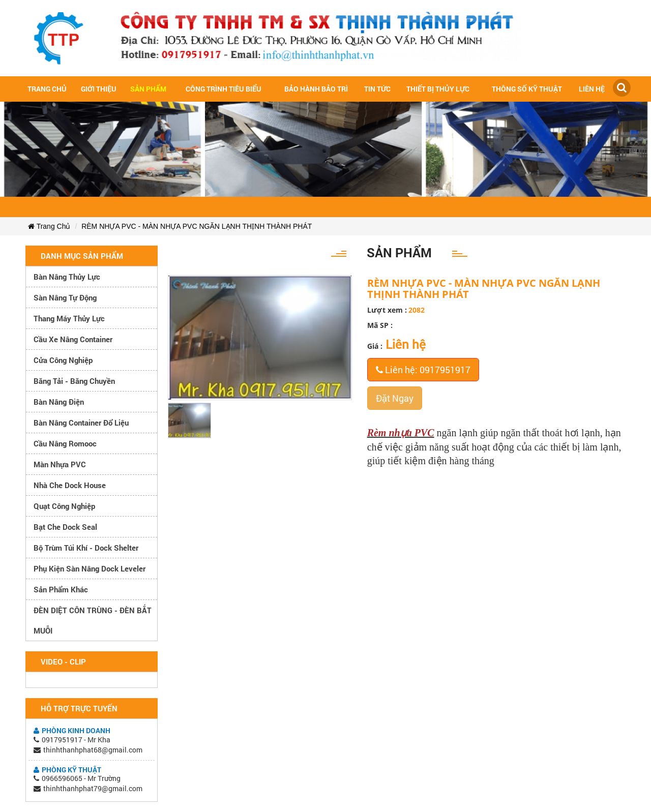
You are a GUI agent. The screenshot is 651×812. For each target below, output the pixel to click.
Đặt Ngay (395, 398)
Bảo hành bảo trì (316, 89)
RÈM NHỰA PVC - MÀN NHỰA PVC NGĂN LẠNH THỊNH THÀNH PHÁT (197, 226)
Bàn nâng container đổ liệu (81, 423)
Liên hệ (592, 89)
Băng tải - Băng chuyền (74, 381)
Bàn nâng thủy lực (67, 277)
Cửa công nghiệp (63, 360)
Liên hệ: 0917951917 (423, 370)
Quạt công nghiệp (64, 506)
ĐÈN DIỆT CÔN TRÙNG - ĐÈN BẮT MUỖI (93, 620)
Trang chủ (47, 89)
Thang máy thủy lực (69, 318)
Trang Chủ (49, 226)
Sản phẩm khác (61, 589)
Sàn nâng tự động (65, 297)
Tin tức (377, 89)
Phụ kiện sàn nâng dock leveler (90, 568)
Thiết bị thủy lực (438, 89)
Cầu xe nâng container (73, 339)
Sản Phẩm (148, 89)
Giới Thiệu (99, 89)
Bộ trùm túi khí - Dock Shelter (86, 548)
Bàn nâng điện (59, 402)
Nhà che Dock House (70, 485)
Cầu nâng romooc (65, 443)
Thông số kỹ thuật (527, 89)
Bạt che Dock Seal (65, 527)
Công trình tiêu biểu (224, 89)
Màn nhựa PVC (60, 464)
